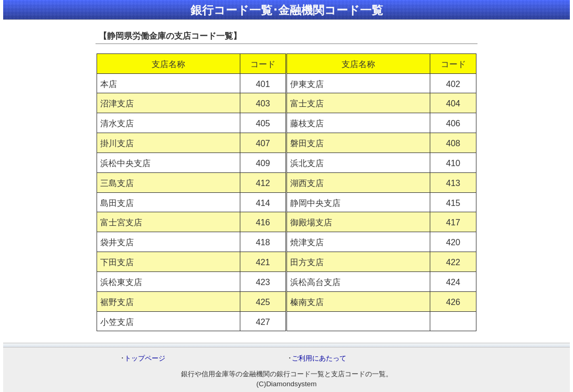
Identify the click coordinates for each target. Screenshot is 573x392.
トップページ (145, 358)
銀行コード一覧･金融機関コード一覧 (287, 10)
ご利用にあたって (319, 358)
